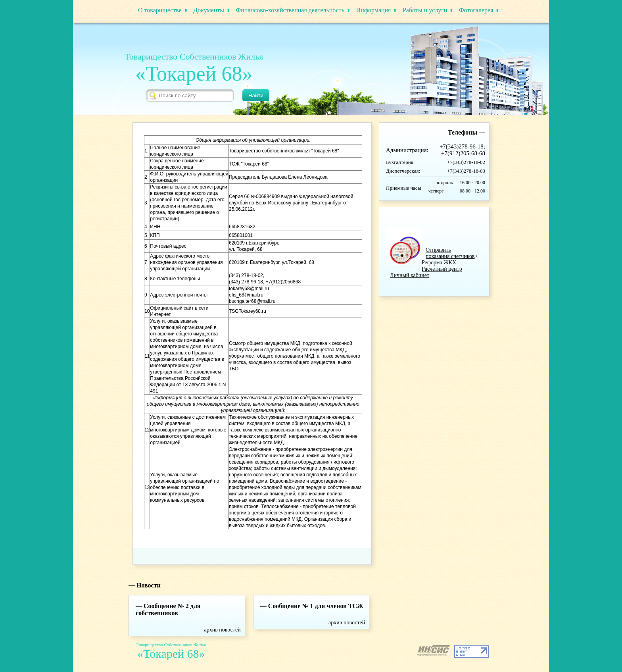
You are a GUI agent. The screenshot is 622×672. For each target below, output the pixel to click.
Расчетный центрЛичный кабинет (426, 272)
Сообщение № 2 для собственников (168, 609)
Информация (374, 10)
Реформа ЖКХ (439, 263)
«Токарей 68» (194, 74)
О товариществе (160, 10)
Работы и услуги (425, 10)
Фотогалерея (476, 10)
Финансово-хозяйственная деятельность (290, 10)
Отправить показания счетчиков (450, 253)
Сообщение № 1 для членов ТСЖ (316, 606)
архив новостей (222, 630)
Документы (209, 10)
